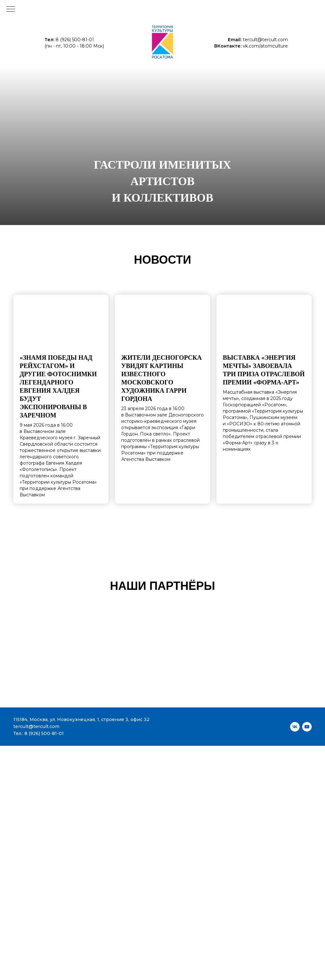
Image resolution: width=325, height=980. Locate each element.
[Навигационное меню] (11, 10)
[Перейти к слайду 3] (164, 217)
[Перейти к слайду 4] (168, 217)
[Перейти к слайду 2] (161, 217)
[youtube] (307, 727)
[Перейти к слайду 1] (157, 217)
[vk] (295, 727)
